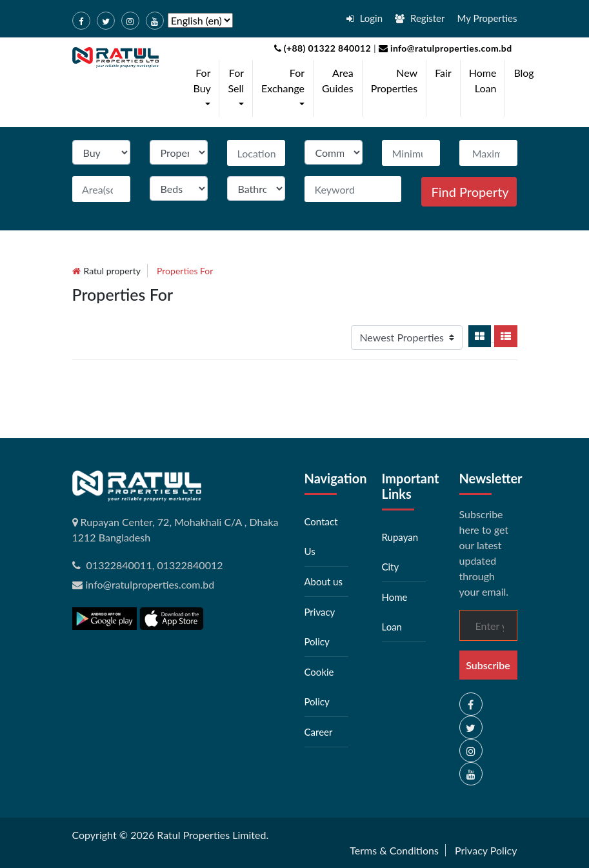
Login (364, 18)
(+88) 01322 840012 (323, 48)
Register (420, 18)
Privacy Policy (486, 850)
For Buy (205, 88)
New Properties (394, 80)
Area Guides (338, 80)
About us (324, 581)
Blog (524, 73)
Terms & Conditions (394, 850)
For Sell (238, 88)
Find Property (470, 192)
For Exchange (285, 88)
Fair (443, 73)
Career (319, 732)
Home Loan (483, 80)
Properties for (185, 271)
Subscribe (488, 665)
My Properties (487, 18)
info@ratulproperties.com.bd (444, 48)
